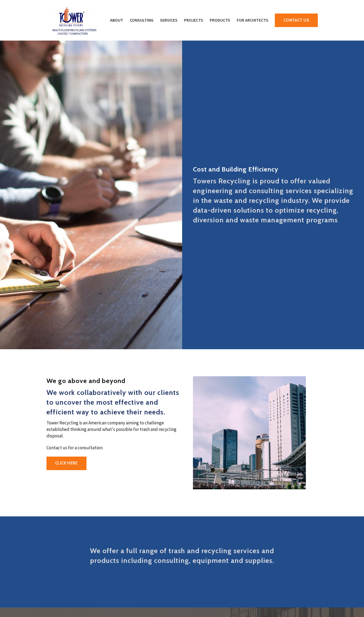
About (117, 20)
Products (220, 20)
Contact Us (296, 20)
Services (169, 20)
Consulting (142, 20)
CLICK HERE (66, 463)
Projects (194, 20)
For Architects (253, 20)
